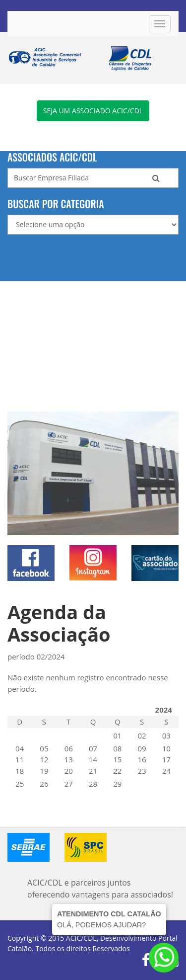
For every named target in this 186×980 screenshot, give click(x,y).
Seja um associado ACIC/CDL (93, 111)
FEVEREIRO (133, 710)
